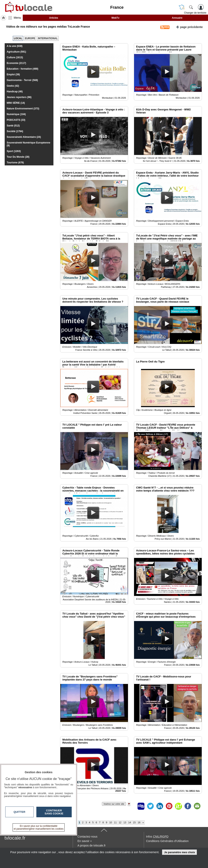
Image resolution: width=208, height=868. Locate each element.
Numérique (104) (16, 114)
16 (139, 823)
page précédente (189, 27)
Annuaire (177, 18)
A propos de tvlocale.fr (92, 845)
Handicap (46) (15, 92)
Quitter (19, 812)
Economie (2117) (16, 63)
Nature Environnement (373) (23, 109)
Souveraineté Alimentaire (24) (24, 137)
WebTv (115, 18)
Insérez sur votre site (114, 804)
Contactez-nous (87, 837)
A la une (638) (15, 46)
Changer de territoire (195, 13)
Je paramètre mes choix (180, 852)
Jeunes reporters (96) (19, 97)
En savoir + (84, 841)
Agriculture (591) (16, 52)
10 (111, 823)
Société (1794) (15, 131)
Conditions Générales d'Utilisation (167, 841)
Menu (17, 18)
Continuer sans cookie (54, 812)
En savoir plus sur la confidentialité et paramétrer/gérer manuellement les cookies (39, 827)
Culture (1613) (15, 57)
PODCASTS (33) (16, 120)
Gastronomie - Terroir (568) (22, 80)
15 (134, 823)
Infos (157, 837)
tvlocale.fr (15, 838)
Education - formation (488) (22, 69)
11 (115, 823)
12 (120, 823)
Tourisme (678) (15, 163)
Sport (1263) (14, 151)
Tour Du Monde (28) (18, 157)
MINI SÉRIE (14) (16, 103)
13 (125, 823)
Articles (54, 18)
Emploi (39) (13, 74)
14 (129, 823)
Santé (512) (13, 126)
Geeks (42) (13, 86)
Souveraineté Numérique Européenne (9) (28, 144)
